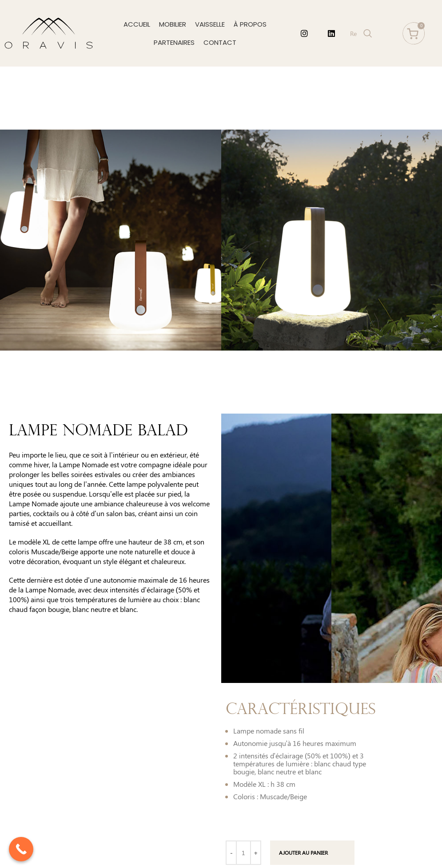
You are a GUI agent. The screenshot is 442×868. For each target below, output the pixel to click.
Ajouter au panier (303, 852)
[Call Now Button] (21, 849)
